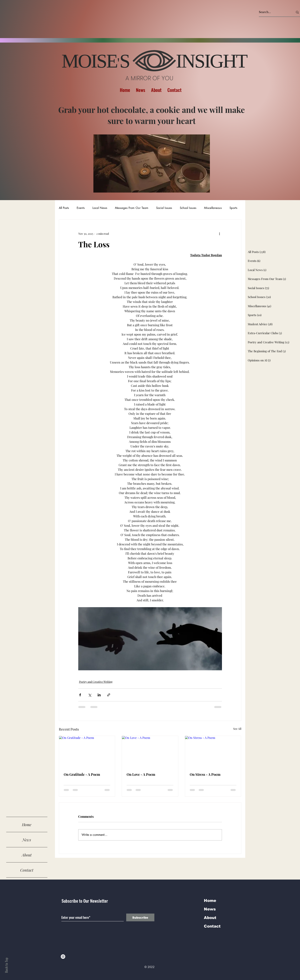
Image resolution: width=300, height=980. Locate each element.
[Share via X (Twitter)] (90, 695)
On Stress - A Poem (205, 774)
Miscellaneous (213, 208)
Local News (100, 208)
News (27, 840)
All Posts (64, 208)
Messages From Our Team (132, 208)
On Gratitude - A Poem (82, 774)
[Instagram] (63, 957)
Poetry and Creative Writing (96, 682)
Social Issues (164, 208)
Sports (233, 208)
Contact (27, 870)
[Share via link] (109, 695)
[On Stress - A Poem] (213, 752)
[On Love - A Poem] (150, 752)
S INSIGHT (183, 61)
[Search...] (273, 12)
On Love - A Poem (141, 774)
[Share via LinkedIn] (99, 695)
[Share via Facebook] (80, 695)
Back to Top (6, 965)
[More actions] (220, 234)
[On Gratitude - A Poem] (87, 752)
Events (81, 208)
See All (237, 729)
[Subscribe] (140, 917)
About (27, 855)
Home (27, 824)
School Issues (188, 208)
